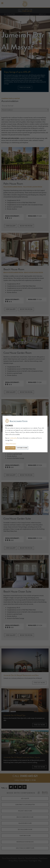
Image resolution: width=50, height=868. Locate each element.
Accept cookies (10, 448)
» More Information (11, 444)
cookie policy (13, 438)
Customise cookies (22, 448)
